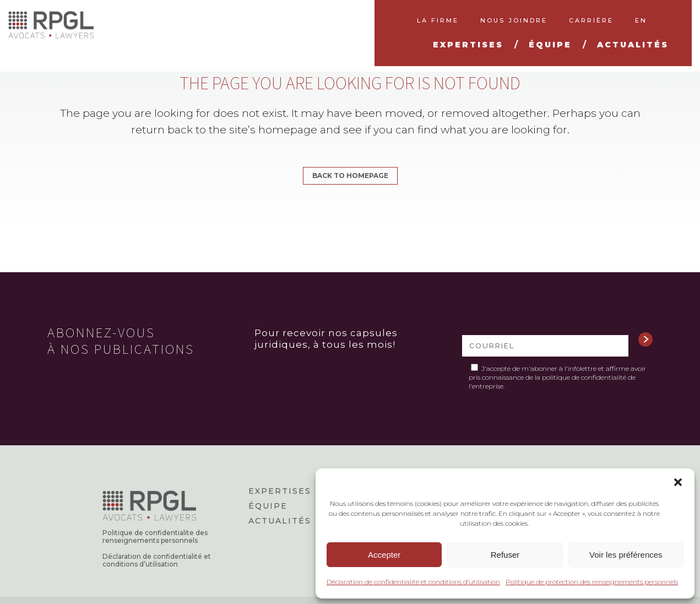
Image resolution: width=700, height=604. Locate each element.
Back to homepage (350, 176)
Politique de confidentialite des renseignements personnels (155, 537)
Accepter (384, 555)
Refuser (505, 555)
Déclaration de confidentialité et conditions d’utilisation (413, 582)
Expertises (280, 491)
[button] (678, 482)
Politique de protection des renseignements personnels (592, 582)
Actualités (280, 521)
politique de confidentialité (584, 377)
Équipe (268, 506)
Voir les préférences (626, 555)
